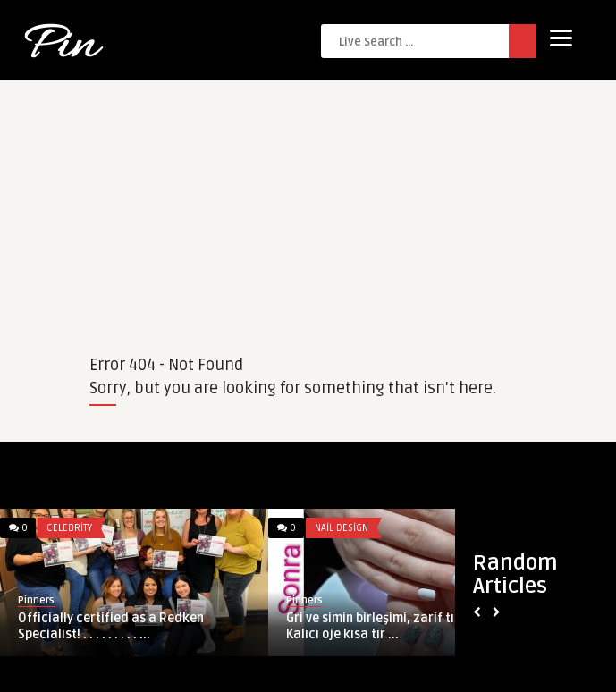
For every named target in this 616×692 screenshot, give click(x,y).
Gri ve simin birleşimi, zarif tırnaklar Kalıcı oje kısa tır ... (392, 626)
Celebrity (69, 528)
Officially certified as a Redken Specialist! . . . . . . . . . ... (111, 626)
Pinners (36, 600)
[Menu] (561, 38)
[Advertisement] (308, 206)
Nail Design (342, 528)
